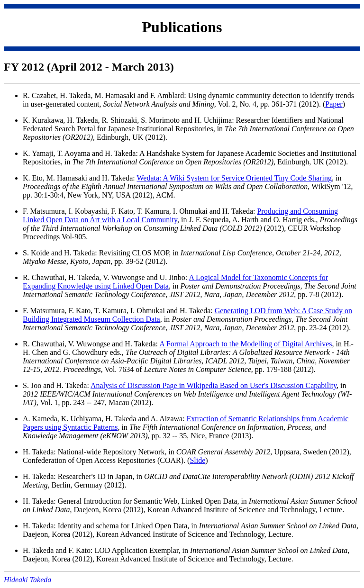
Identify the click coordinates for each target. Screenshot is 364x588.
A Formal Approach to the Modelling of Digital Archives (246, 344)
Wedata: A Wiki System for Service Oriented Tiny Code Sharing (234, 178)
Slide (197, 460)
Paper (334, 104)
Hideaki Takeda (27, 580)
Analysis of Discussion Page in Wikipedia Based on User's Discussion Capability (214, 385)
